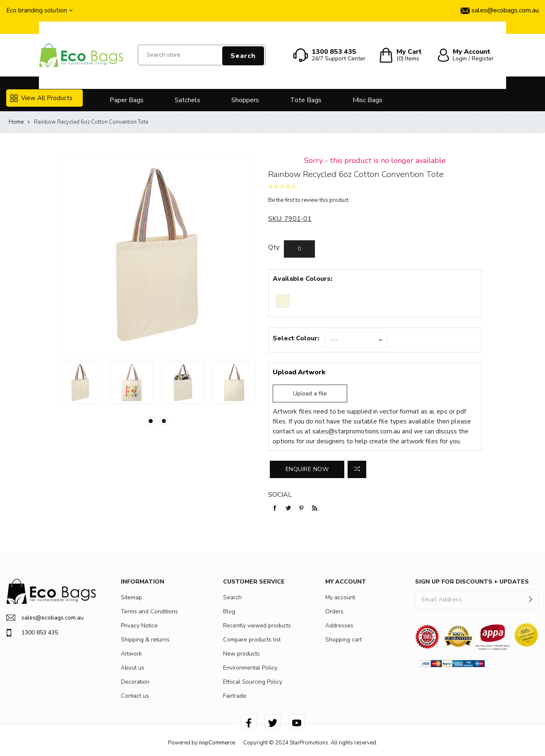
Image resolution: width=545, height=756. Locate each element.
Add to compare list (357, 469)
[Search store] (202, 55)
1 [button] (151, 421)
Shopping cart (343, 640)
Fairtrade (235, 696)
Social (280, 495)
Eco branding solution (37, 10)
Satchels (187, 100)
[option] (80, 383)
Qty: (274, 247)
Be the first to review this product (308, 200)
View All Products (41, 98)
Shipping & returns (145, 640)
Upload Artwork (299, 372)
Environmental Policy (250, 668)
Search (243, 56)
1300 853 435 (32, 633)
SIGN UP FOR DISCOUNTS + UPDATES (472, 582)
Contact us (135, 696)
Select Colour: (296, 338)
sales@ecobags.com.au (45, 618)
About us (133, 668)
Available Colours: (303, 279)
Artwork (131, 654)
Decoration (135, 682)
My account (340, 597)
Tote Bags (306, 100)
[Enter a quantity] (299, 249)
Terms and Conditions (149, 611)
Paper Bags (127, 100)
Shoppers (245, 100)
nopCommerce (217, 743)
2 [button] (164, 421)
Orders (334, 611)
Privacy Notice (139, 626)
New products (241, 654)
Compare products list (252, 640)
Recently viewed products (257, 626)
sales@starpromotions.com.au (356, 431)
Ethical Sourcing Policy (253, 682)
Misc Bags (367, 100)
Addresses (339, 626)
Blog (229, 611)
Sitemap (131, 597)
